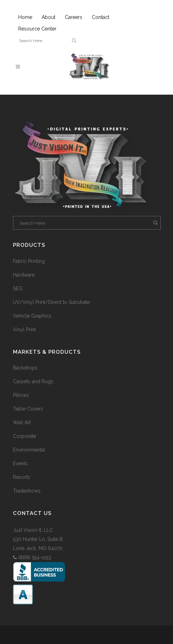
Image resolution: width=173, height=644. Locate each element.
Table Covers (28, 409)
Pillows (21, 395)
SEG (18, 289)
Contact (101, 17)
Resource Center (37, 29)
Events (20, 463)
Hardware (24, 275)
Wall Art (22, 422)
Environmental (29, 450)
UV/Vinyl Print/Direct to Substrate (51, 302)
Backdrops (25, 368)
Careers (74, 17)
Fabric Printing (29, 261)
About (49, 17)
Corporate (25, 436)
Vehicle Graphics (32, 316)
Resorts (22, 477)
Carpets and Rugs (33, 381)
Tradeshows (27, 491)
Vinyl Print (24, 330)
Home (25, 17)
